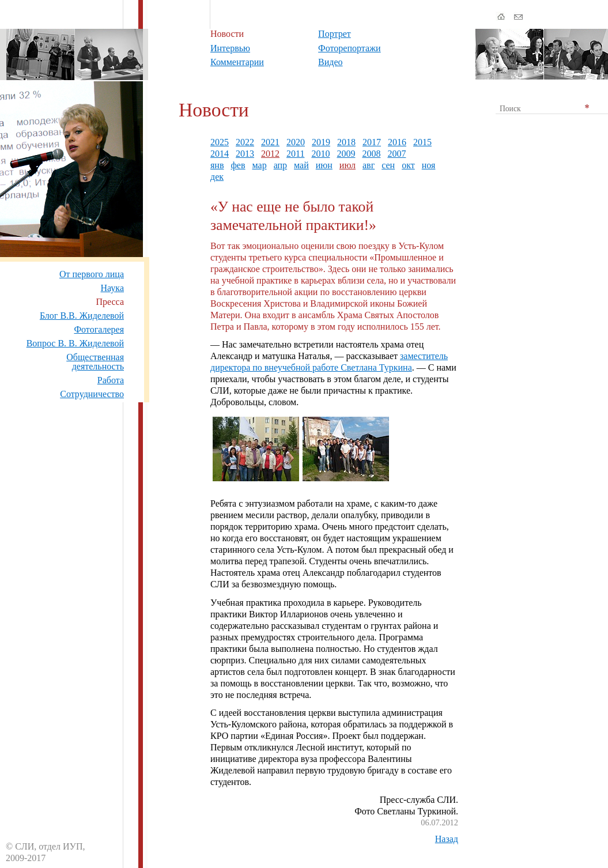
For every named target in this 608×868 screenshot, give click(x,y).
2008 (371, 154)
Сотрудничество (92, 394)
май (301, 165)
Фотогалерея (99, 329)
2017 (372, 142)
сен (388, 165)
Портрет (335, 34)
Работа (111, 380)
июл (348, 165)
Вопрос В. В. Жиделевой (75, 343)
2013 (245, 154)
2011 (295, 154)
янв (217, 165)
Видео (330, 62)
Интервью (230, 48)
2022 (245, 142)
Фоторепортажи (350, 48)
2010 (320, 154)
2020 (296, 142)
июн (324, 165)
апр (280, 165)
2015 (422, 142)
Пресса (110, 302)
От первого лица (92, 274)
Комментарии (237, 62)
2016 (397, 142)
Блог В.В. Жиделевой (82, 316)
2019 (321, 142)
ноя (429, 165)
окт (408, 165)
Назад (447, 839)
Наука (112, 288)
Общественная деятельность (95, 362)
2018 (346, 142)
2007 (396, 154)
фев (238, 165)
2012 (270, 154)
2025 (220, 142)
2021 (270, 142)
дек (217, 177)
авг (369, 165)
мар (260, 165)
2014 (220, 154)
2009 (346, 154)
